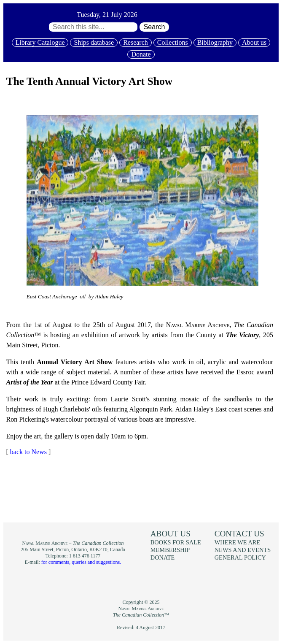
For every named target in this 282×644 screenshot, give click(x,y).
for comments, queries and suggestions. (81, 562)
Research (136, 42)
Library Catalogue (40, 42)
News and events (243, 550)
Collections (173, 42)
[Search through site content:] (93, 27)
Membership (170, 550)
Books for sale (176, 542)
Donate (141, 54)
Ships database (94, 42)
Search (154, 27)
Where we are (237, 542)
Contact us (239, 534)
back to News (28, 452)
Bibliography (215, 42)
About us (254, 42)
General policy (240, 557)
